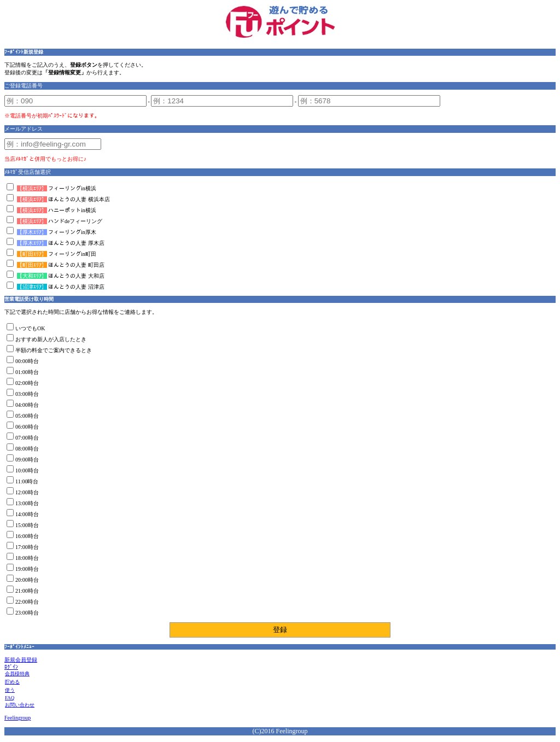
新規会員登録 (21, 660)
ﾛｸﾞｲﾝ (11, 667)
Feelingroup (17, 718)
